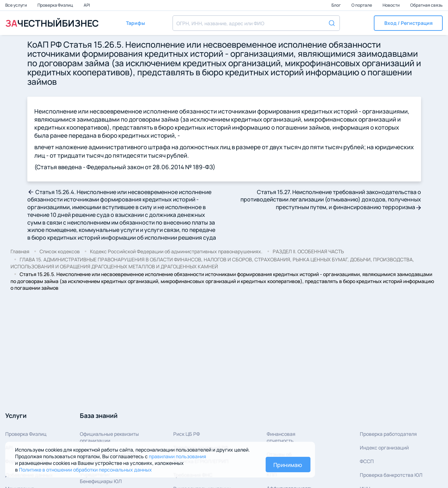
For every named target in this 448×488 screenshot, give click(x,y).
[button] (408, 23)
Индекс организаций (384, 448)
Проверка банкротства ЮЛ (391, 475)
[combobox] (256, 23)
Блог (337, 5)
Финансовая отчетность (281, 437)
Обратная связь (426, 5)
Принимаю (288, 465)
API (87, 5)
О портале (362, 5)
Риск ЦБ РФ (187, 434)
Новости (391, 5)
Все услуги (16, 5)
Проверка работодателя (388, 434)
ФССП (367, 461)
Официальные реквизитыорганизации (109, 437)
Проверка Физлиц (56, 5)
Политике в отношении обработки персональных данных (85, 470)
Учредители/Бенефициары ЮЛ (101, 478)
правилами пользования (177, 456)
